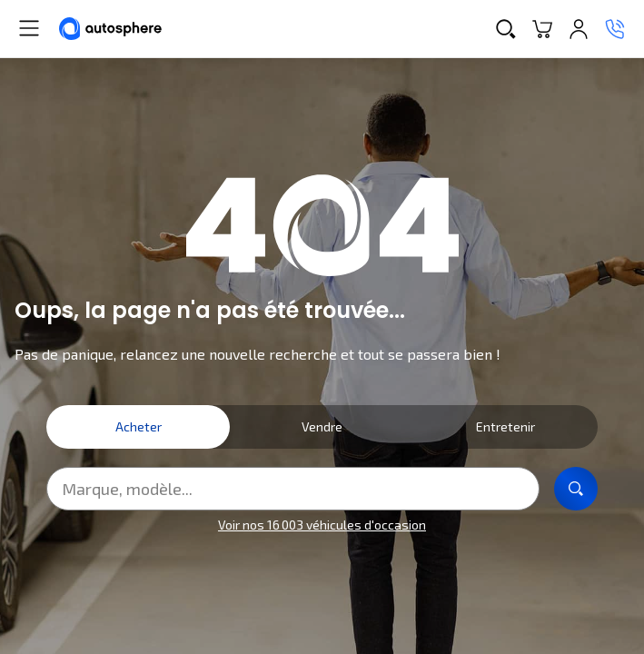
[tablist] (322, 427)
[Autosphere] (110, 29)
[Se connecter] (579, 29)
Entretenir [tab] (505, 426)
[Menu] (29, 28)
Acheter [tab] (139, 426)
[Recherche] (506, 29)
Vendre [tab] (322, 426)
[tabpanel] (322, 501)
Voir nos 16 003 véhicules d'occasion (322, 525)
